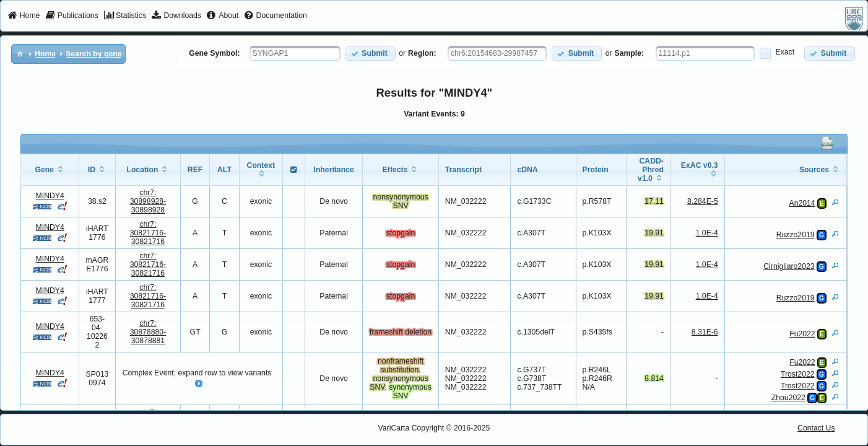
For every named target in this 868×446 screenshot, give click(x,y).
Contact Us (816, 428)
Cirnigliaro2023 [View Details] (789, 266)
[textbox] (295, 53)
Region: (422, 53)
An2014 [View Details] (802, 203)
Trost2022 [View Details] (798, 374)
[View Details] (835, 202)
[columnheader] (50, 170)
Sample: (630, 53)
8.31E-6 (705, 332)
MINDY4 (50, 196)
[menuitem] (24, 16)
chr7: (148, 201)
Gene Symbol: (214, 53)
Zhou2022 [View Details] (788, 398)
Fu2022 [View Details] (802, 334)
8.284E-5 (703, 201)
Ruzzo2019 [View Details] (796, 235)
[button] (371, 54)
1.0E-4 (707, 233)
